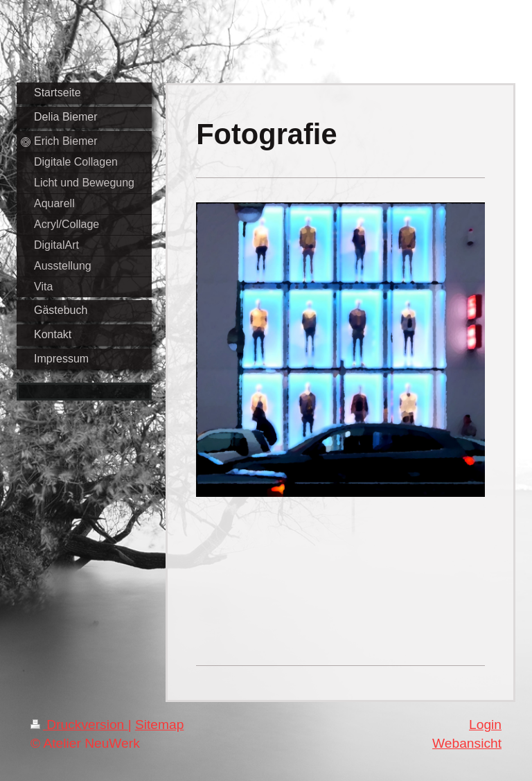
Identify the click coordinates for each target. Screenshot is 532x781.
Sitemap (159, 725)
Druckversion (79, 725)
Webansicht (467, 743)
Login (485, 725)
